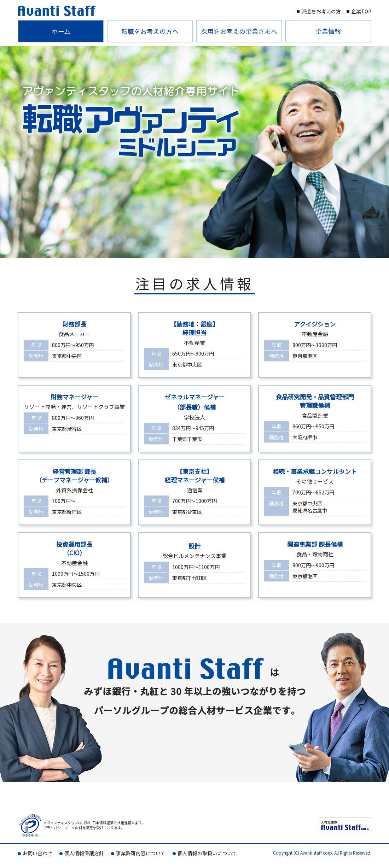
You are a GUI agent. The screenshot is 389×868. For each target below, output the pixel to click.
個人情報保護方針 (84, 853)
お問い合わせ (37, 853)
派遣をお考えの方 (321, 11)
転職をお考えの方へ (150, 31)
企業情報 (328, 31)
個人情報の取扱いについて (207, 853)
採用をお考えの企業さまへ (239, 31)
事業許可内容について (141, 853)
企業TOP (361, 11)
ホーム (61, 31)
